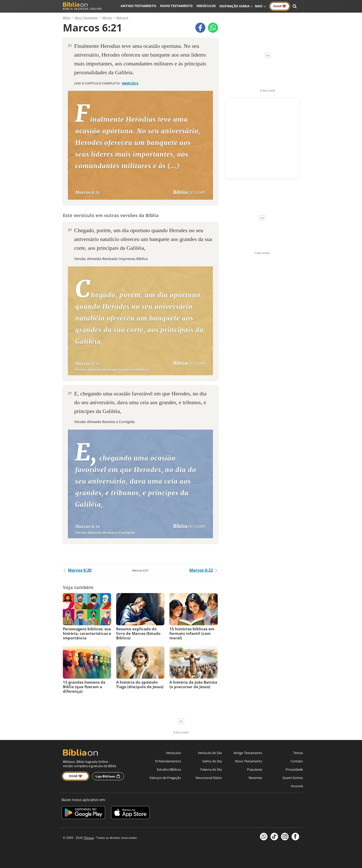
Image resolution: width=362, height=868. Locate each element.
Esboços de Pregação (165, 778)
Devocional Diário (209, 778)
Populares (255, 769)
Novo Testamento (178, 6)
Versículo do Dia (210, 753)
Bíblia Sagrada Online (82, 6)
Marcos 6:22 (204, 570)
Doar (280, 6)
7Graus (89, 838)
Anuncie (297, 786)
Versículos (207, 6)
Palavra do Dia (211, 769)
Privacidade (294, 769)
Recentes (255, 778)
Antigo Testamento (143, 6)
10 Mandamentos (168, 761)
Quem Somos (293, 778)
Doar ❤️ (76, 776)
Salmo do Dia (212, 761)
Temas (298, 753)
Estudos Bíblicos (169, 769)
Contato (297, 761)
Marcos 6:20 (77, 570)
